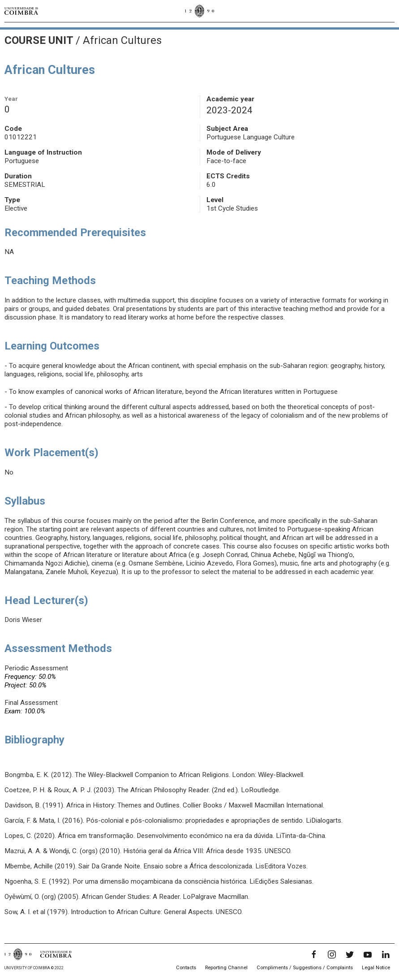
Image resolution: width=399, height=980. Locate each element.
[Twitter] (350, 954)
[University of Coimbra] (21, 11)
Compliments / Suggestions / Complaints (305, 968)
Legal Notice (376, 968)
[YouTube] (368, 954)
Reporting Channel (226, 968)
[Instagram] (332, 954)
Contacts (186, 968)
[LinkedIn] (386, 954)
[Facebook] (314, 954)
